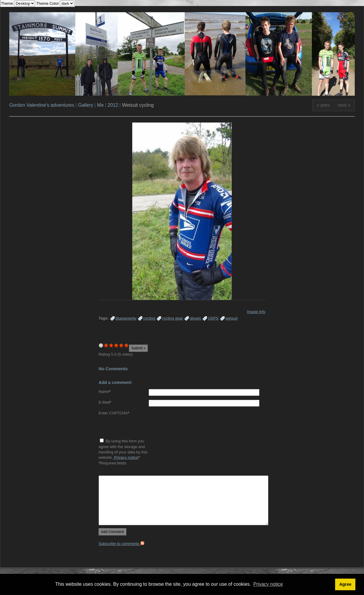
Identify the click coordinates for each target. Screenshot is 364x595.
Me (100, 105)
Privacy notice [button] (268, 584)
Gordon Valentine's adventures (42, 105)
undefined (101, 345)
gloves (195, 318)
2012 (113, 105)
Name (105, 392)
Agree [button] (345, 584)
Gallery (86, 105)
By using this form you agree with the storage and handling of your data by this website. (123, 449)
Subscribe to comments (121, 544)
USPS (213, 318)
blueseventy (126, 318)
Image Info (256, 312)
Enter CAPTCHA (114, 413)
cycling (149, 318)
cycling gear (172, 318)
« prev (323, 105)
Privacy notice (126, 457)
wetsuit (232, 318)
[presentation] (144, 428)
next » (344, 105)
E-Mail (105, 402)
